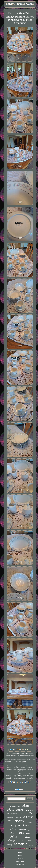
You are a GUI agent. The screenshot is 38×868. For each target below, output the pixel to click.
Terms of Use (20, 864)
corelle (22, 830)
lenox (19, 841)
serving (9, 845)
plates (26, 806)
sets (19, 806)
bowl (29, 830)
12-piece (13, 833)
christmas (10, 818)
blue (31, 813)
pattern (29, 822)
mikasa (28, 837)
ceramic (31, 845)
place (26, 814)
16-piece (29, 811)
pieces (13, 806)
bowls (20, 810)
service (28, 817)
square (18, 817)
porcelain (21, 844)
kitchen (24, 841)
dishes (30, 841)
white (13, 829)
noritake (21, 838)
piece (11, 810)
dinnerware (16, 821)
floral (28, 833)
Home (20, 853)
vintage (12, 840)
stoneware (14, 814)
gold (21, 813)
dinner (25, 825)
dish (12, 826)
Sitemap (20, 856)
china (13, 836)
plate (18, 826)
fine (8, 814)
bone (21, 833)
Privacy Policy (20, 861)
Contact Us (20, 858)
